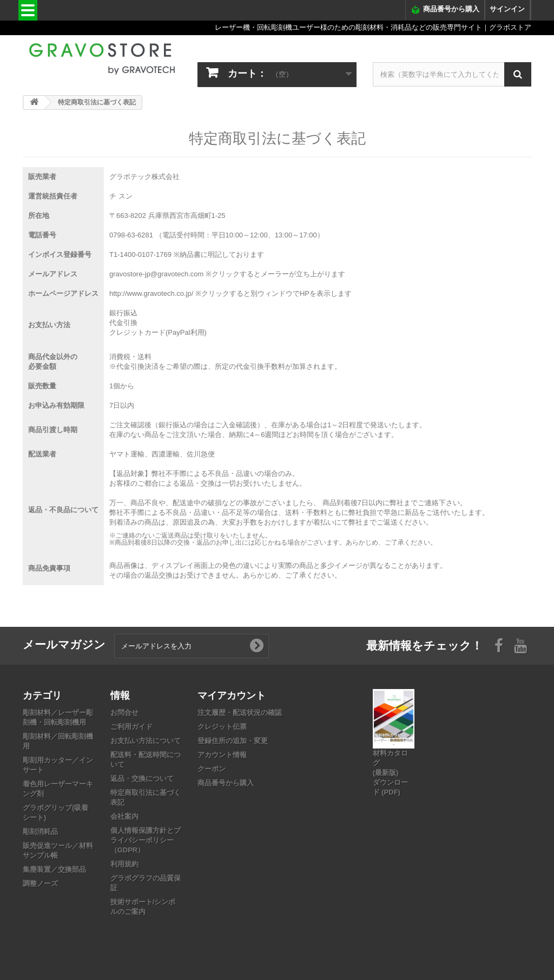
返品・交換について (142, 779)
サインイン (507, 9)
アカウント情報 (222, 755)
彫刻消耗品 (40, 832)
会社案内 (124, 816)
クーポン (212, 769)
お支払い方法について (146, 741)
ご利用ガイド (131, 727)
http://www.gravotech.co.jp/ (151, 293)
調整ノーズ (40, 883)
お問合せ (124, 713)
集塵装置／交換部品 (54, 869)
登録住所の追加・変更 (233, 741)
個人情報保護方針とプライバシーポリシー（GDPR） (146, 840)
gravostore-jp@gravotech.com (156, 274)
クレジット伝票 (222, 727)
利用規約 (124, 864)
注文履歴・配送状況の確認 (240, 713)
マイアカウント (232, 695)
